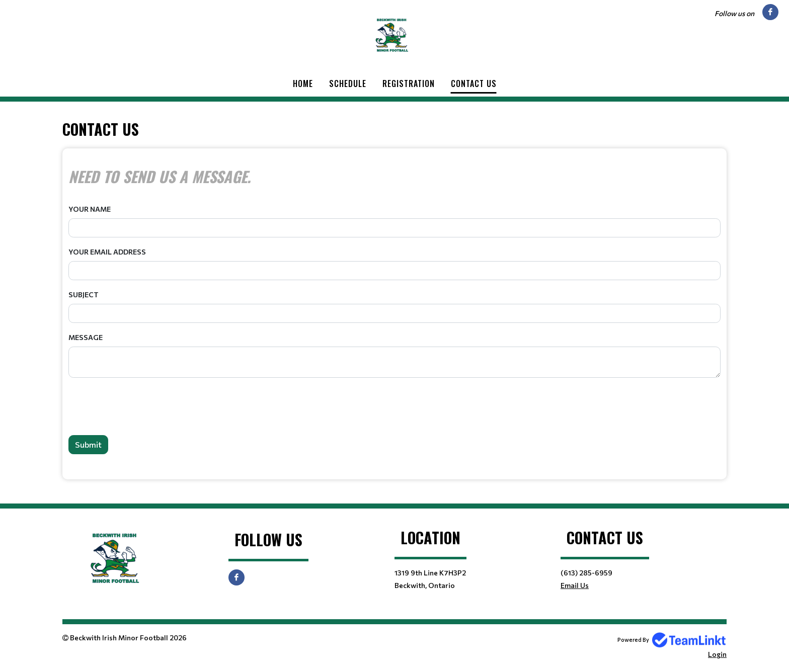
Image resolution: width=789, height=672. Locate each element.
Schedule (348, 83)
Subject (84, 295)
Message (86, 337)
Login (717, 654)
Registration (409, 83)
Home (303, 83)
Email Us (575, 585)
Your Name (90, 209)
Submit (88, 444)
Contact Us (474, 83)
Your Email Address (107, 252)
